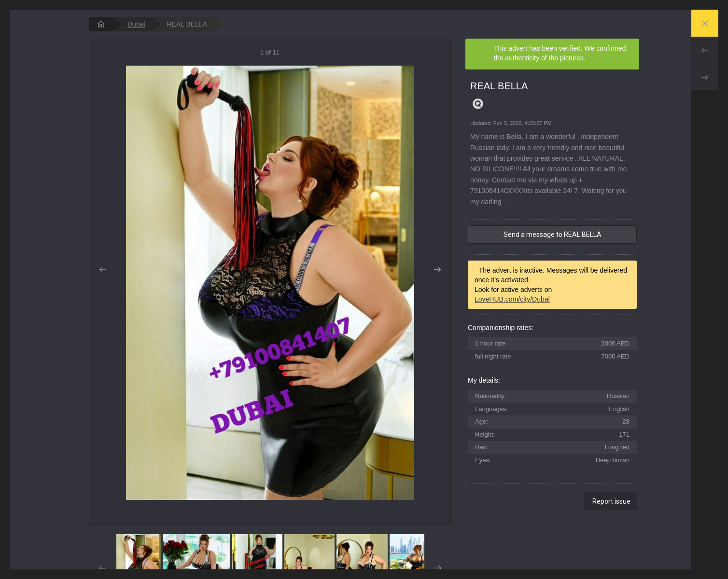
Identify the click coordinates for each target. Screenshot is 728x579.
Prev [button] (103, 270)
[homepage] (101, 24)
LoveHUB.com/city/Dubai (512, 299)
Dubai (136, 24)
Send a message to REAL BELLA (553, 234)
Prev (705, 50)
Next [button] (437, 270)
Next (705, 77)
